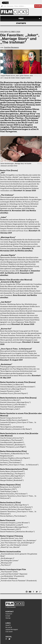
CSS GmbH (9, 632)
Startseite (21, 24)
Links (8, 623)
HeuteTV (8, 625)
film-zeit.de (9, 627)
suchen (38, 6)
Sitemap (8, 618)
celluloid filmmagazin (12, 630)
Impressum (9, 614)
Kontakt (10, 612)
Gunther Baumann (11, 47)
